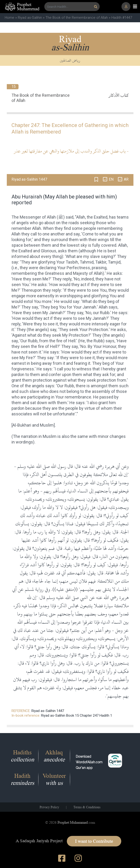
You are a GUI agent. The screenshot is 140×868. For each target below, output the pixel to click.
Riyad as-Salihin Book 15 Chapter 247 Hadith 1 (77, 715)
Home (9, 18)
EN (111, 179)
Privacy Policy (49, 807)
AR (126, 179)
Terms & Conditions (87, 807)
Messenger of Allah (38, 217)
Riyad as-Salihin (30, 18)
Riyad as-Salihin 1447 (48, 711)
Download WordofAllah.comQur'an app (89, 762)
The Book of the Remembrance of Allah (77, 18)
